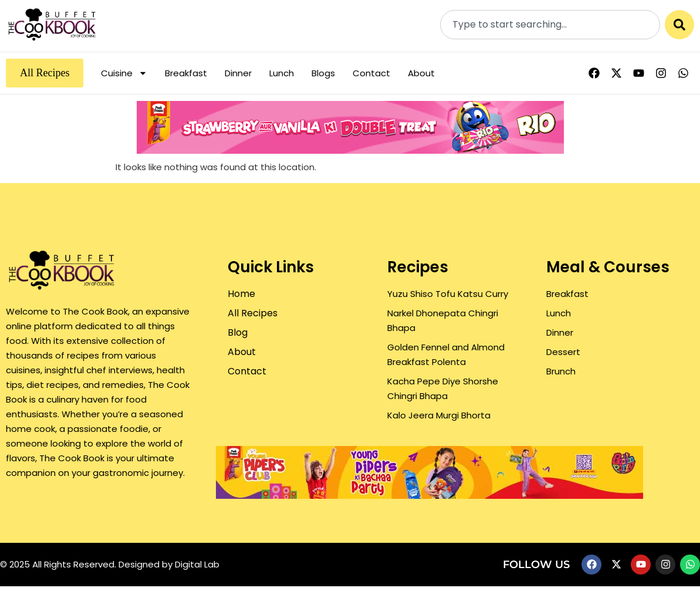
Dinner (238, 73)
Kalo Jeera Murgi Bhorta (439, 415)
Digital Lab (197, 564)
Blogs (323, 73)
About (421, 73)
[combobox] (550, 25)
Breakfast (186, 73)
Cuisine (124, 73)
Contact (371, 73)
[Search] (679, 25)
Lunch (282, 73)
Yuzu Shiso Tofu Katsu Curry (448, 294)
